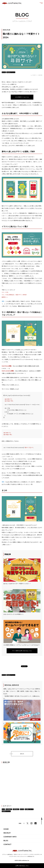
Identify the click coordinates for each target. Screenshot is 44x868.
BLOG (6, 841)
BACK (22, 754)
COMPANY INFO (10, 837)
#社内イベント (11, 72)
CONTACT (7, 844)
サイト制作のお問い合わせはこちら (22, 651)
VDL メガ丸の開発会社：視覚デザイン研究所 (14, 295)
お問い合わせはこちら (22, 866)
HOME (6, 829)
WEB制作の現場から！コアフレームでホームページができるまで (22, 633)
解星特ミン (5, 297)
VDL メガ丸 (5, 292)
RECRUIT (7, 833)
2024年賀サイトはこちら (22, 97)
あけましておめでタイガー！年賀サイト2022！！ (22, 571)
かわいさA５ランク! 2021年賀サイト (22, 602)
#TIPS (4, 72)
